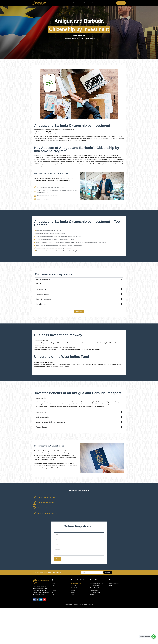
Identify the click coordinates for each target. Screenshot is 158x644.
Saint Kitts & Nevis (75, 588)
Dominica (73, 590)
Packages (54, 590)
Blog (53, 595)
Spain (111, 585)
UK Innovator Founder (95, 592)
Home (62, 3)
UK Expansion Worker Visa (96, 583)
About (104, 3)
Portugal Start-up (94, 590)
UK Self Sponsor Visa (95, 585)
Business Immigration (72, 3)
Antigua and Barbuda (76, 583)
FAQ (53, 592)
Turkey (73, 595)
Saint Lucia (74, 585)
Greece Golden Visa (114, 583)
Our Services (55, 588)
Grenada (73, 592)
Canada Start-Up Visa (95, 588)
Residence (85, 3)
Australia (92, 595)
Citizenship (95, 3)
